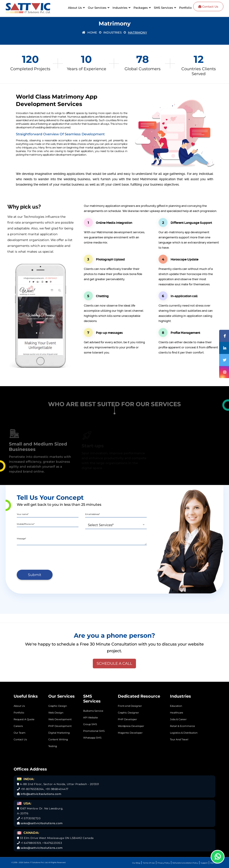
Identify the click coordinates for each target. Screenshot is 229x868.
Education (176, 706)
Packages (141, 8)
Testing (53, 746)
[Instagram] (224, 372)
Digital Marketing (59, 733)
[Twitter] (224, 360)
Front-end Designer (130, 706)
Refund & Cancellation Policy (185, 863)
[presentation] (51, 557)
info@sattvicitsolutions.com (40, 794)
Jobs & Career (178, 719)
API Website (91, 718)
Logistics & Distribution (184, 733)
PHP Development (60, 726)
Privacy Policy (164, 863)
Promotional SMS (94, 731)
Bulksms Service (93, 711)
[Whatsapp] (218, 857)
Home (90, 32)
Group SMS (90, 724)
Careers (18, 726)
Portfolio (185, 8)
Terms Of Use (149, 863)
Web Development (60, 719)
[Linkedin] (224, 348)
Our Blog (136, 863)
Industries (120, 8)
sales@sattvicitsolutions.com (41, 823)
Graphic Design (58, 706)
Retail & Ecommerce (182, 726)
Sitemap (214, 863)
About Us (75, 8)
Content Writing (58, 739)
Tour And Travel (179, 739)
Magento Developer (130, 733)
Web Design (56, 713)
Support (204, 863)
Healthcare (177, 713)
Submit (35, 575)
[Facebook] (224, 336)
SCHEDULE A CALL (114, 663)
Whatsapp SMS (92, 738)
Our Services (97, 8)
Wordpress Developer (131, 726)
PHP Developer (127, 719)
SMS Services (163, 8)
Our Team (20, 733)
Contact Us (208, 6)
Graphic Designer (128, 713)
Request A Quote (24, 719)
